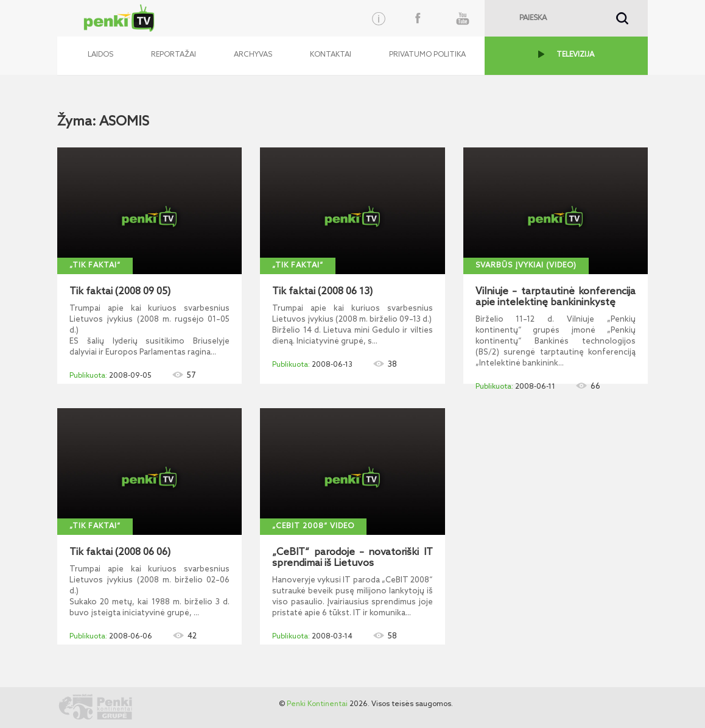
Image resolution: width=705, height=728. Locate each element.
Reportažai (174, 55)
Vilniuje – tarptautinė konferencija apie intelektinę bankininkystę (556, 297)
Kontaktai (331, 55)
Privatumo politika (427, 55)
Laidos (100, 55)
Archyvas (253, 55)
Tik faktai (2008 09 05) (120, 292)
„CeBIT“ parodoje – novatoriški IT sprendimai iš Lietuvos (352, 558)
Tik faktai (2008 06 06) (120, 553)
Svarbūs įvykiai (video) (526, 266)
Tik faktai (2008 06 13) (322, 292)
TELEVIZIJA (575, 55)
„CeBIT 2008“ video (313, 526)
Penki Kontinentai (317, 704)
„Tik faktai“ (95, 266)
